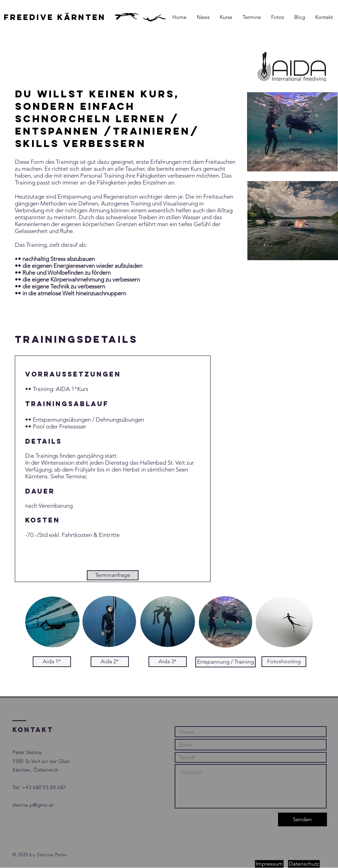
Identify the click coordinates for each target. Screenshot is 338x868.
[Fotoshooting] (284, 662)
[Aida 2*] (110, 662)
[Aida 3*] (168, 662)
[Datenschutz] (304, 864)
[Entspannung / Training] (226, 662)
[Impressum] (269, 864)
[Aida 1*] (52, 662)
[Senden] (303, 819)
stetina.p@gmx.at (33, 805)
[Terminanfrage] (113, 575)
